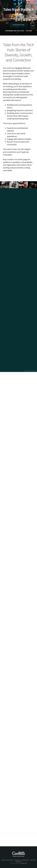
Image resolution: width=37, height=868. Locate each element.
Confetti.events (24, 863)
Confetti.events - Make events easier (19, 854)
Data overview (19, 861)
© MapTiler (26, 371)
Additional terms (25, 860)
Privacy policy (18, 860)
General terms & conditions (7, 860)
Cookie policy (33, 860)
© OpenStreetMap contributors (32, 371)
